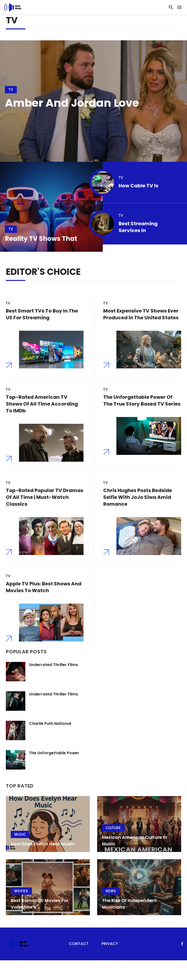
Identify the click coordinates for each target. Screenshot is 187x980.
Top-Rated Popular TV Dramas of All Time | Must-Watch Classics (45, 507)
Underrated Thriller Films (53, 684)
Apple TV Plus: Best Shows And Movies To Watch (44, 602)
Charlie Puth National (50, 743)
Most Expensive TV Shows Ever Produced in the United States (141, 314)
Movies (21, 911)
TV (11, 90)
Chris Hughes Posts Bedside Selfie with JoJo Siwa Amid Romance (138, 507)
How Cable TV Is (138, 186)
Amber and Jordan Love (72, 103)
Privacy (110, 964)
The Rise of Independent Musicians (129, 923)
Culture (113, 848)
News (111, 911)
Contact (79, 964)
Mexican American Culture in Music (135, 860)
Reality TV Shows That (41, 239)
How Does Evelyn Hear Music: (43, 863)
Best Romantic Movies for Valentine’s (40, 923)
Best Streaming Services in (138, 227)
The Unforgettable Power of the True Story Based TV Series (142, 406)
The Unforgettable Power (54, 773)
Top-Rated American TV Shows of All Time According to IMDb (42, 409)
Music (20, 854)
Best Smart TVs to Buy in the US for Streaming (42, 314)
